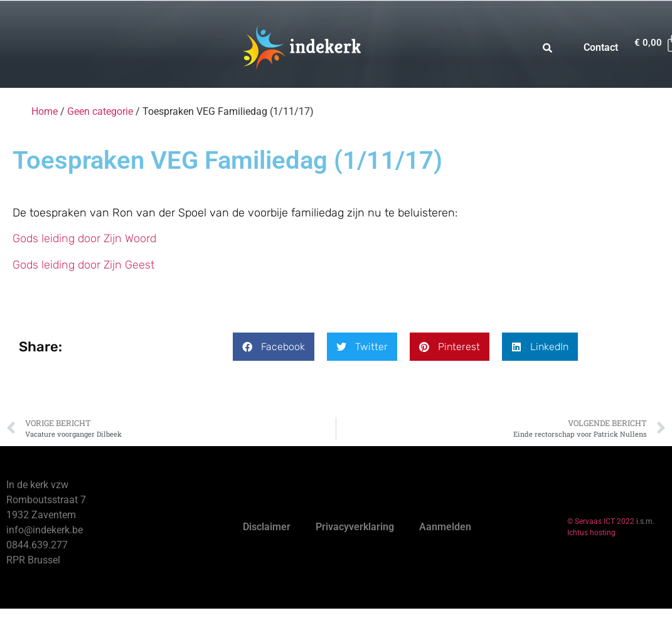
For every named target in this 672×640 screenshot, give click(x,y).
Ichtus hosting (591, 533)
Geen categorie (100, 111)
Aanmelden (445, 527)
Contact (601, 47)
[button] (274, 347)
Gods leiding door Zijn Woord (84, 238)
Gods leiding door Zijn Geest (83, 265)
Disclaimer (267, 527)
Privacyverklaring (355, 527)
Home (45, 111)
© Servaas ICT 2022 (601, 521)
